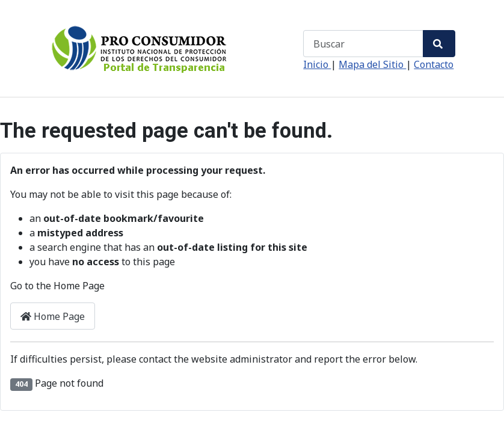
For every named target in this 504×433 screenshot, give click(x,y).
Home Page (53, 316)
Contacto (434, 64)
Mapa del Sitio (372, 64)
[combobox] (363, 44)
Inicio (317, 64)
